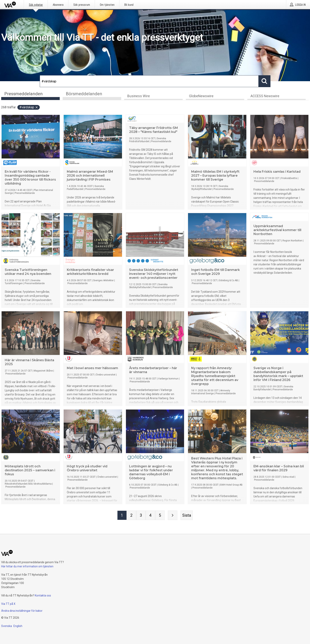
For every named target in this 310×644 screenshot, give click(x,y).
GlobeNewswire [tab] (201, 96)
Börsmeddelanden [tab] (84, 94)
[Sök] (149, 81)
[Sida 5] (160, 515)
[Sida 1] (122, 515)
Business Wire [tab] (139, 96)
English (18, 626)
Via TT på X (8, 604)
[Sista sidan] (187, 515)
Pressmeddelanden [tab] (24, 94)
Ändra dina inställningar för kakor (22, 611)
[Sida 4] (150, 515)
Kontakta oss (43, 595)
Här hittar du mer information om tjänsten (27, 566)
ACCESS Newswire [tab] (265, 96)
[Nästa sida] (173, 515)
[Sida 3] (141, 515)
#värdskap (29, 107)
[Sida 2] (131, 515)
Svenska (7, 626)
